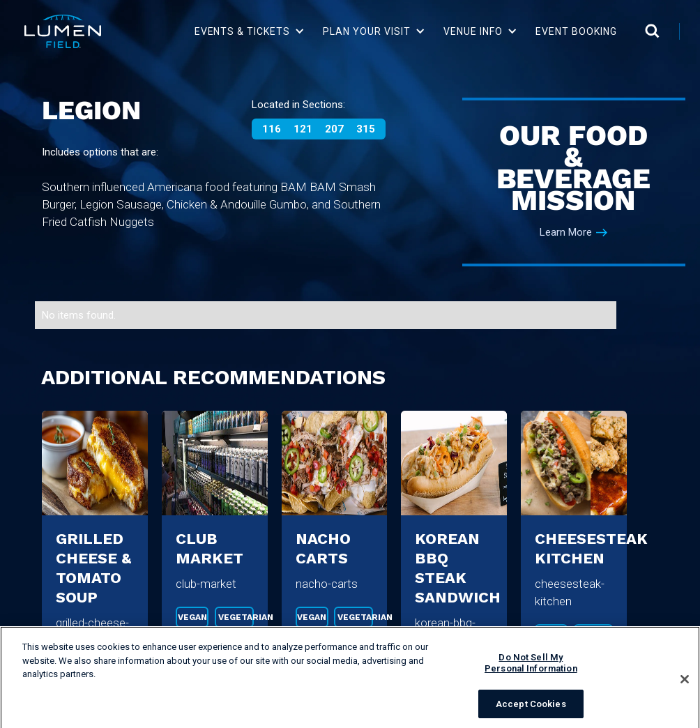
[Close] (685, 685)
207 (334, 129)
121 (303, 129)
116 (272, 129)
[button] (250, 31)
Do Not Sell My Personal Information (531, 668)
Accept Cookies (531, 710)
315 (366, 129)
